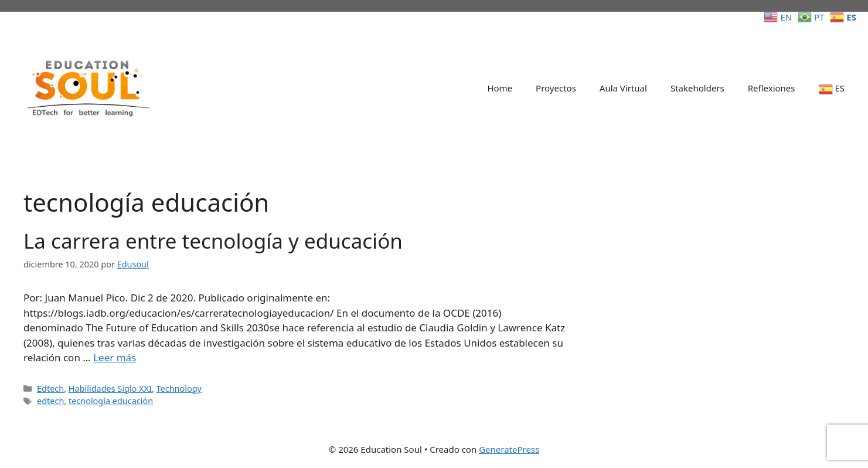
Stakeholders (697, 88)
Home (500, 88)
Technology (179, 389)
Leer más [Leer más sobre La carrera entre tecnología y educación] (115, 357)
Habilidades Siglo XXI (110, 389)
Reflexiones (772, 88)
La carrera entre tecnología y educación (213, 241)
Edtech (50, 389)
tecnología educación (111, 401)
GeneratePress (509, 449)
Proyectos (556, 88)
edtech (50, 401)
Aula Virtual (623, 88)
